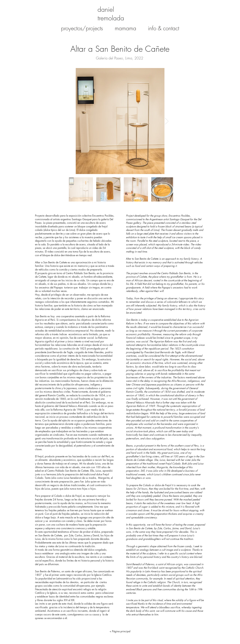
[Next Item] (167, 121)
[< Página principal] (120, 631)
